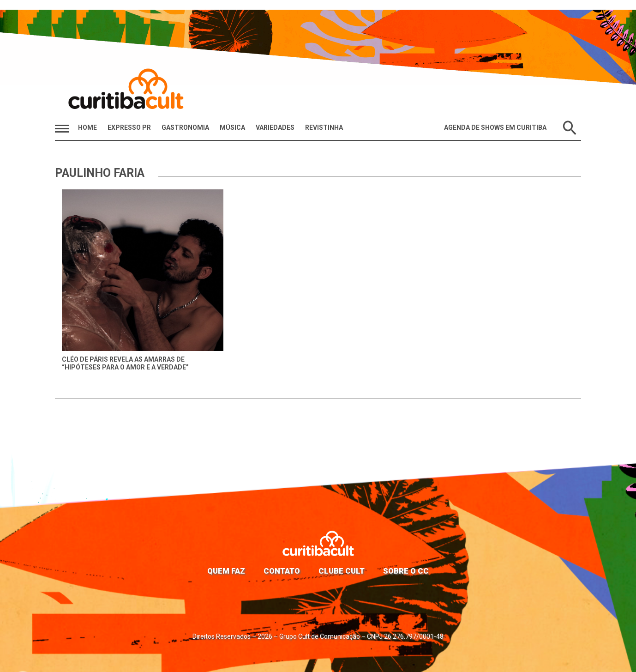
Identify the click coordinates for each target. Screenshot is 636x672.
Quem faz (226, 571)
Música (232, 127)
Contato (282, 571)
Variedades (275, 127)
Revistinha (324, 127)
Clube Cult (342, 571)
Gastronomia (185, 127)
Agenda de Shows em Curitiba (495, 127)
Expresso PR (129, 127)
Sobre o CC (406, 571)
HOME (87, 127)
